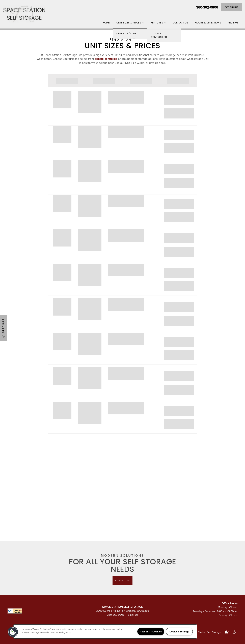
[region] (105, 632)
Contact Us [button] (122, 580)
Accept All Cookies (151, 632)
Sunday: (223, 615)
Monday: (223, 607)
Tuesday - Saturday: (204, 611)
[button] (232, 7)
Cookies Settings (179, 632)
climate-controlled (106, 59)
